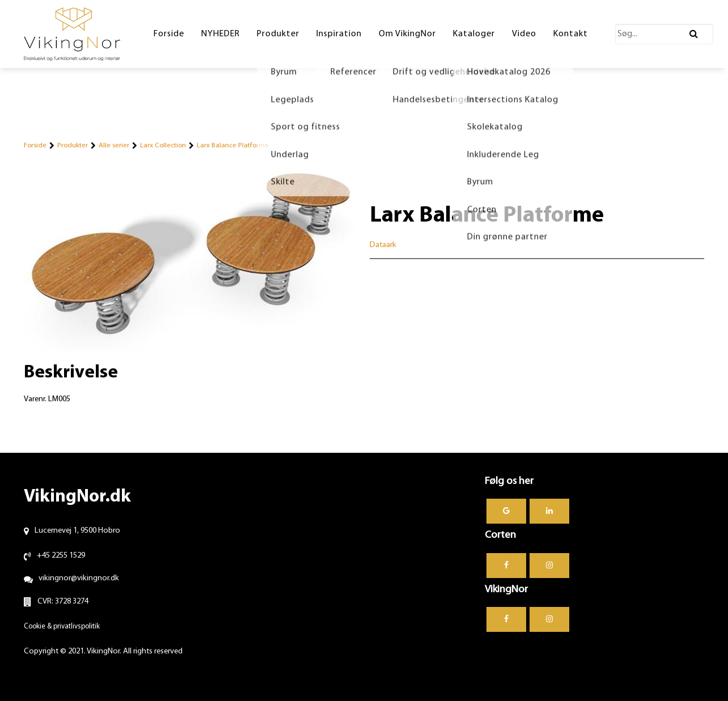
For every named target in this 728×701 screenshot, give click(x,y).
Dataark (383, 245)
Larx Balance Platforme (233, 145)
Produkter (73, 145)
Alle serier (114, 145)
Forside (35, 145)
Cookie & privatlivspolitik (62, 626)
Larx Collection (163, 145)
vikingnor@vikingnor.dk (79, 578)
